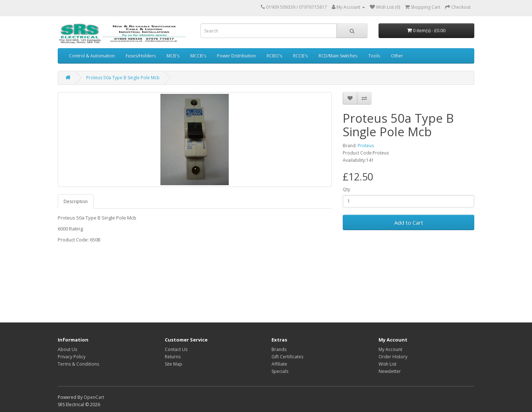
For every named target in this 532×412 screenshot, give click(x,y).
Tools (374, 56)
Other (397, 56)
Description (76, 201)
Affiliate (279, 364)
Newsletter (390, 371)
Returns (173, 357)
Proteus (366, 146)
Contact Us (176, 349)
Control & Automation (92, 56)
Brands (279, 349)
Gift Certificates (287, 357)
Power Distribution (236, 56)
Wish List (387, 364)
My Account (390, 349)
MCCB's (198, 56)
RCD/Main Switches (338, 56)
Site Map (174, 364)
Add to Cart (409, 222)
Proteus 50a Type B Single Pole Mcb (123, 78)
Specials (280, 371)
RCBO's (274, 56)
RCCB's (300, 56)
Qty (346, 189)
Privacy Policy (72, 357)
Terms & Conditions (78, 364)
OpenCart (94, 397)
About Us (67, 349)
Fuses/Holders (141, 56)
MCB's (173, 56)
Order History (393, 357)
